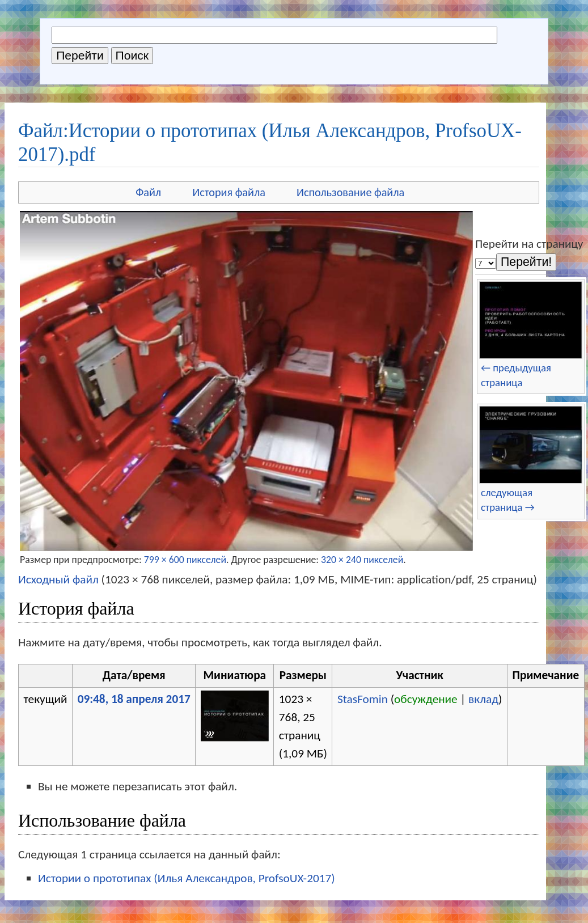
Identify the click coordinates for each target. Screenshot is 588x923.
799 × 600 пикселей (185, 560)
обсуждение (426, 699)
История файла (229, 192)
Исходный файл (58, 579)
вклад (483, 699)
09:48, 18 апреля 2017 (134, 699)
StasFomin (363, 699)
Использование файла (350, 192)
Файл (148, 192)
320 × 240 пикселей (362, 560)
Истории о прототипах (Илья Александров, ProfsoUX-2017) (187, 878)
